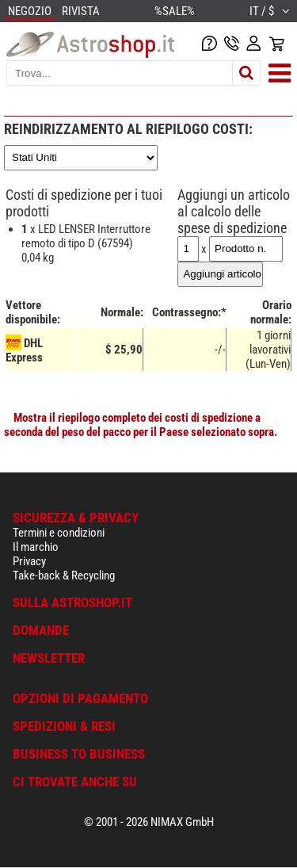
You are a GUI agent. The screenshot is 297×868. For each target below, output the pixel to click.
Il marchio (36, 547)
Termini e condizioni (59, 533)
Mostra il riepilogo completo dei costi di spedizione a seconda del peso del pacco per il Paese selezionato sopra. (141, 425)
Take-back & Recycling (64, 575)
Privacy (29, 561)
